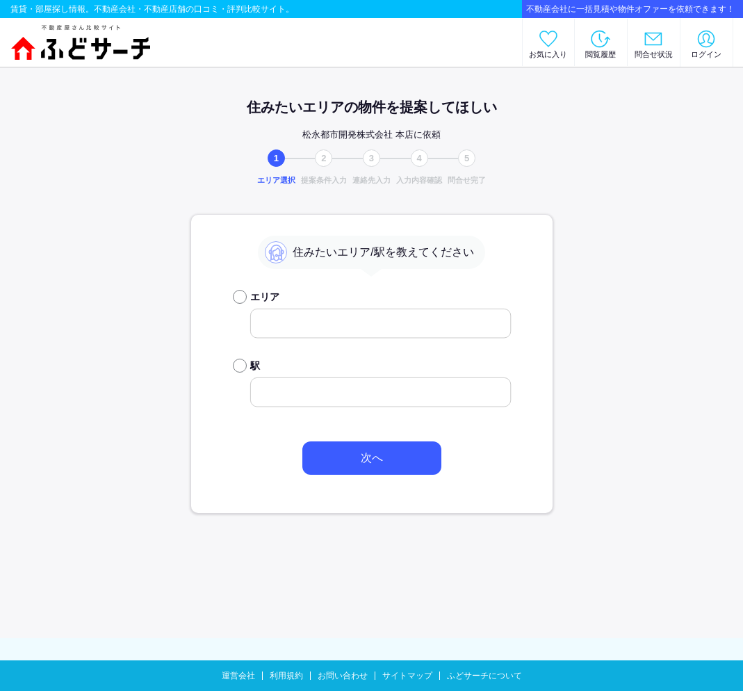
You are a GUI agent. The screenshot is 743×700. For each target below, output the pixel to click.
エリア (265, 297)
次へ (372, 458)
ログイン (706, 54)
